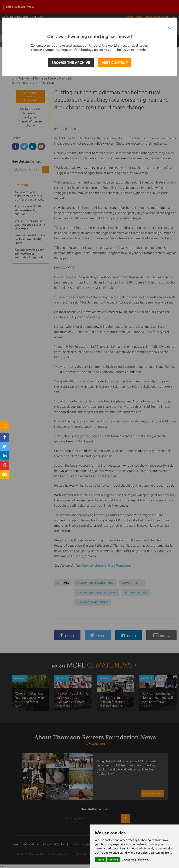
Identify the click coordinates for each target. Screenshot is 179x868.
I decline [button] (113, 860)
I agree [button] (101, 860)
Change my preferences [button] (135, 860)
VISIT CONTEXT (115, 63)
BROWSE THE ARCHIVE (71, 63)
